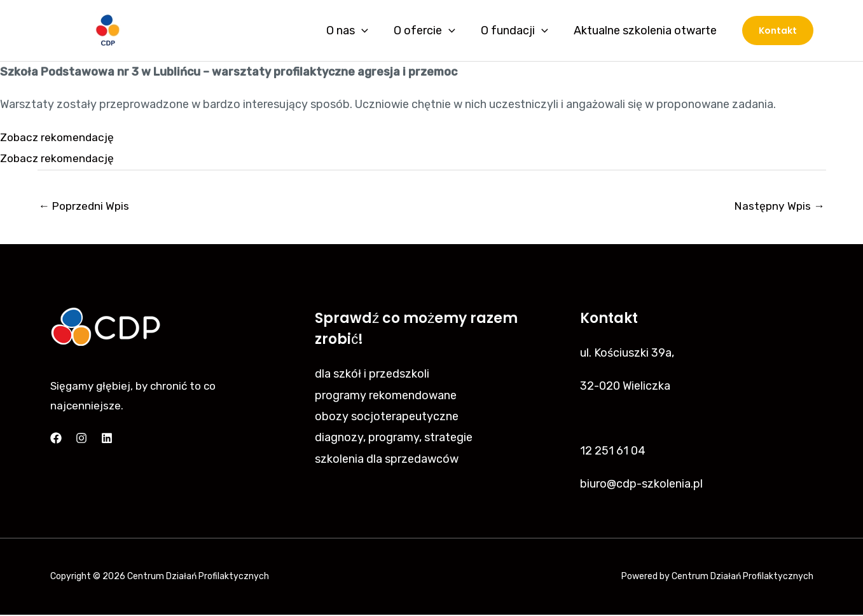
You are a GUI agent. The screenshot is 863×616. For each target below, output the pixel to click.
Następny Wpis (779, 207)
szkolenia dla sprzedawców (387, 460)
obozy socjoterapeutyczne (387, 418)
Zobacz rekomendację (59, 137)
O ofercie (431, 31)
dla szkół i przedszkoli (372, 375)
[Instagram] (81, 439)
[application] (370, 31)
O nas (356, 31)
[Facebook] (56, 439)
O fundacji (518, 31)
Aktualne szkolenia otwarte (646, 31)
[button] (778, 31)
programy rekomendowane (386, 396)
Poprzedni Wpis (86, 207)
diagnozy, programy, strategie (394, 439)
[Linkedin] (107, 439)
